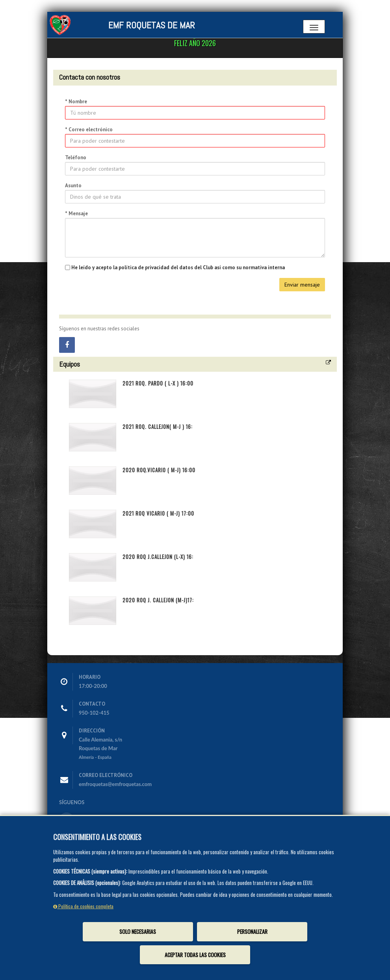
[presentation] (125, 293)
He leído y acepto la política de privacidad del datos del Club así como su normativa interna (178, 267)
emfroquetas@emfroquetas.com (115, 784)
